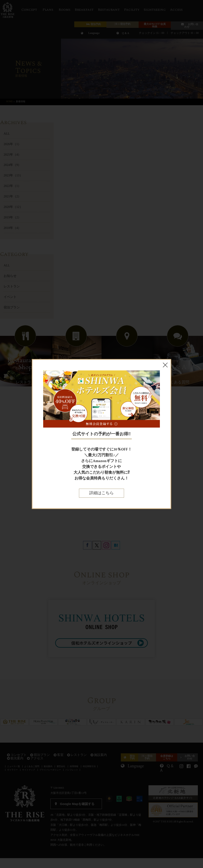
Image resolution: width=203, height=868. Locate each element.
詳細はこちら (101, 493)
